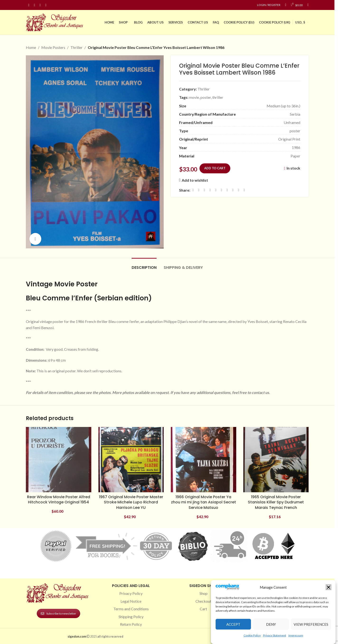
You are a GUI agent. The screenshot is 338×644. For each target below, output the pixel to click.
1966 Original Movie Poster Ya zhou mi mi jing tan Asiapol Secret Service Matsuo (204, 502)
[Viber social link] (244, 190)
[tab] (144, 265)
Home (31, 47)
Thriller (76, 47)
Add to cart (215, 168)
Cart (203, 609)
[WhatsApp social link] (227, 190)
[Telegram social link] (239, 190)
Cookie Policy (252, 635)
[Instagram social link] (34, 5)
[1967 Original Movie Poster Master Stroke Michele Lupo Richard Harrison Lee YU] (131, 460)
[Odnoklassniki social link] (222, 190)
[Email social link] (204, 190)
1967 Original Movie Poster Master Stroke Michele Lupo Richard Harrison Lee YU (131, 502)
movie (194, 97)
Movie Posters (53, 47)
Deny (271, 624)
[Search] (308, 5)
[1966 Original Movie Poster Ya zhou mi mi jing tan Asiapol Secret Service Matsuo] (204, 460)
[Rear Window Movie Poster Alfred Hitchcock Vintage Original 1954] (59, 460)
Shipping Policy (131, 617)
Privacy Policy (131, 593)
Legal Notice (131, 601)
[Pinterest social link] (40, 5)
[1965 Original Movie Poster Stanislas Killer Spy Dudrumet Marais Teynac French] (276, 460)
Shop (204, 593)
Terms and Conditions (131, 609)
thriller (218, 97)
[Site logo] (56, 22)
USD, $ (300, 22)
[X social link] (199, 190)
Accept (233, 624)
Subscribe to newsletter (58, 613)
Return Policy (131, 624)
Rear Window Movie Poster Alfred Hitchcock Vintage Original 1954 (59, 500)
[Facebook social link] (29, 5)
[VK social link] (233, 190)
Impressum (296, 635)
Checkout (203, 601)
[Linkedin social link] (46, 5)
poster (206, 97)
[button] (329, 587)
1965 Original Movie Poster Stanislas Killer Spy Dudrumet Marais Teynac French (276, 502)
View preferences (311, 624)
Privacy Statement (275, 635)
